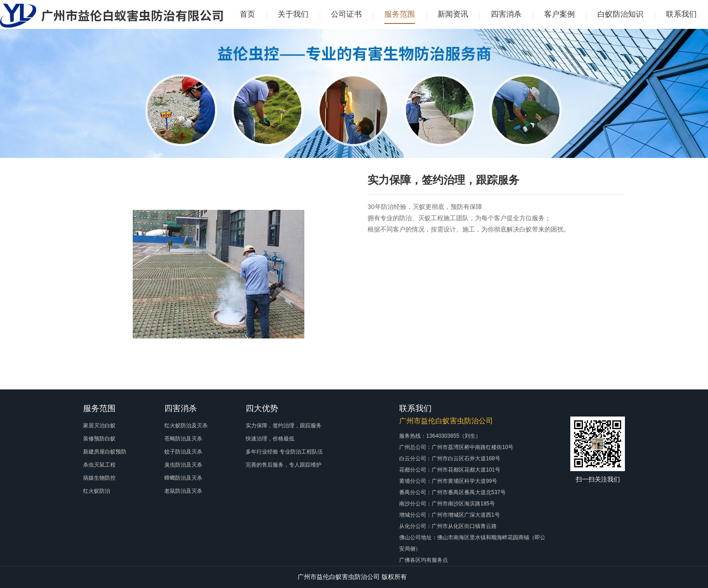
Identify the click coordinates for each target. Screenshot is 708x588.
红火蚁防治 (97, 491)
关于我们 (293, 14)
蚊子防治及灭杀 (183, 452)
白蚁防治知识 (620, 14)
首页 (247, 14)
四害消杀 (506, 14)
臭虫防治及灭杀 (183, 465)
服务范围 (400, 14)
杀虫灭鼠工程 (99, 465)
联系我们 (681, 14)
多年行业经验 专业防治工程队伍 (284, 452)
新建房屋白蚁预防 (105, 452)
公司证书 (346, 14)
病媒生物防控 (99, 478)
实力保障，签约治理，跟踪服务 (284, 426)
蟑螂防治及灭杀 (183, 478)
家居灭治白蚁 (99, 426)
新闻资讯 (453, 14)
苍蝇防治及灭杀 (183, 439)
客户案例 (559, 14)
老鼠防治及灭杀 (183, 491)
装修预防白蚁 (99, 439)
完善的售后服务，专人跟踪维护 (284, 465)
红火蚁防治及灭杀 (186, 426)
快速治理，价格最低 (270, 439)
